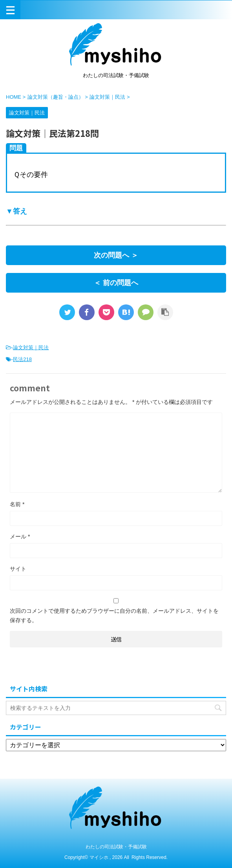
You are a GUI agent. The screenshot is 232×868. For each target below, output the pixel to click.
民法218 (22, 359)
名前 (17, 504)
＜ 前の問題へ (116, 283)
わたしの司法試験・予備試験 (116, 847)
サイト (18, 569)
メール (20, 536)
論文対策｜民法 (31, 347)
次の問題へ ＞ (116, 255)
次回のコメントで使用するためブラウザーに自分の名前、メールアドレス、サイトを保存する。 (114, 616)
